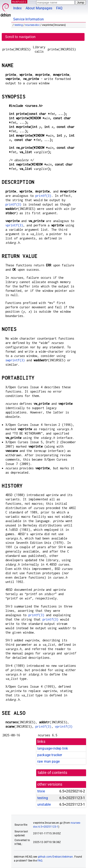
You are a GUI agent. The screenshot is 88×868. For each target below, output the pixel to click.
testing (19, 25)
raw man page (48, 761)
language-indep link (53, 748)
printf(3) (43, 196)
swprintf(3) (15, 360)
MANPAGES (19, 2)
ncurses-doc (32, 25)
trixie (41, 791)
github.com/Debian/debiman (55, 857)
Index (17, 8)
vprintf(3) (14, 225)
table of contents (53, 773)
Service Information (29, 19)
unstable (44, 804)
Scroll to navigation (20, 37)
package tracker (50, 755)
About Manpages (39, 8)
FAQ (59, 8)
